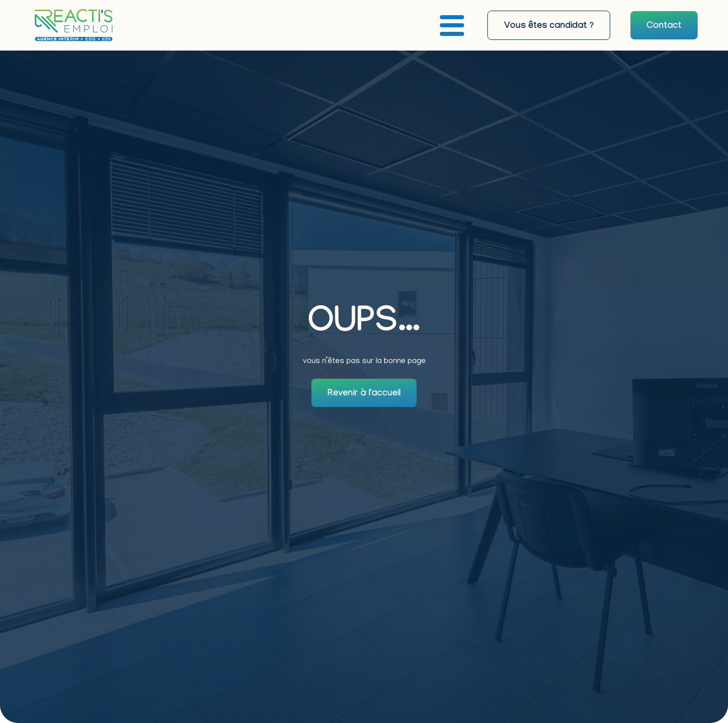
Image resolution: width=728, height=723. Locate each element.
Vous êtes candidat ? (549, 27)
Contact (664, 27)
